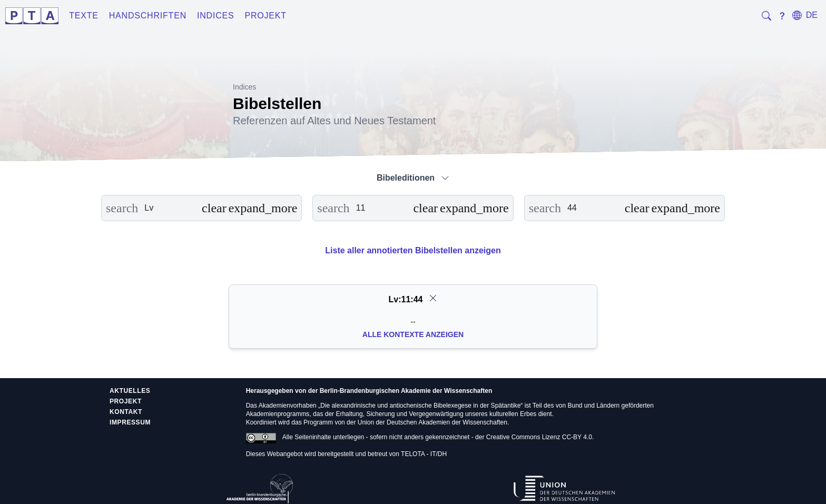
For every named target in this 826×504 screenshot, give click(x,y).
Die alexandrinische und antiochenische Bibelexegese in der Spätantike (420, 406)
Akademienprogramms (278, 414)
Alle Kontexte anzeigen (413, 334)
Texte (84, 16)
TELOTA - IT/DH (424, 454)
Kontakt (126, 412)
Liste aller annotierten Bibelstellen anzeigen (413, 250)
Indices (216, 16)
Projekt (266, 16)
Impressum (130, 422)
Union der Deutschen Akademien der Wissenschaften (432, 422)
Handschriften (148, 16)
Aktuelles (130, 391)
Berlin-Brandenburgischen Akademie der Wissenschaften (406, 391)
